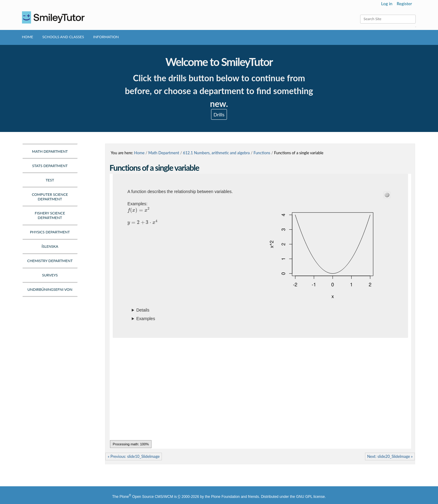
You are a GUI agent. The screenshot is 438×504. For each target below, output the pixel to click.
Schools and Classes (63, 37)
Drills (219, 114)
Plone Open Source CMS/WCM (146, 497)
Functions (262, 153)
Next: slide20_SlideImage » (390, 456)
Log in (387, 4)
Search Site (360, 15)
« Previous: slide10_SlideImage (134, 456)
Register (404, 4)
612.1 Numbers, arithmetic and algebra (216, 153)
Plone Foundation (225, 497)
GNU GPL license (310, 497)
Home (28, 37)
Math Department (164, 153)
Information (106, 37)
